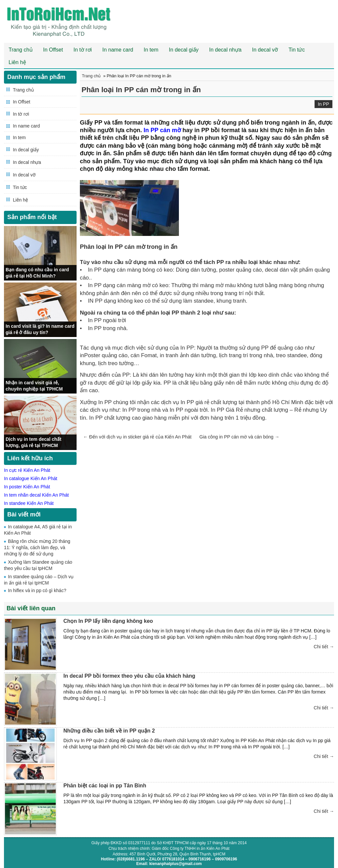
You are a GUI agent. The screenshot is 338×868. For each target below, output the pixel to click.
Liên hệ (17, 62)
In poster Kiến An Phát (27, 487)
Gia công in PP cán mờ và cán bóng (239, 437)
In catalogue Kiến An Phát (31, 478)
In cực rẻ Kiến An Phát (27, 470)
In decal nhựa (225, 50)
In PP (323, 104)
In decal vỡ (265, 50)
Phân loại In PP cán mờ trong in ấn (141, 90)
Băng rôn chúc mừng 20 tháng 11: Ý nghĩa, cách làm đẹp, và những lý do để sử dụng (37, 547)
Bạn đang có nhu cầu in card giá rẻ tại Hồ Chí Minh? (37, 273)
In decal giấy (184, 50)
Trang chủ (21, 50)
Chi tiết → (324, 647)
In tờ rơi (83, 50)
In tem (151, 50)
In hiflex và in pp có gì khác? (37, 590)
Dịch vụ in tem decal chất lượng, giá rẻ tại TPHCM (34, 442)
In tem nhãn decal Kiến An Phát (36, 495)
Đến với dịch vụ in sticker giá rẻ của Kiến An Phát (137, 437)
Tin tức (297, 50)
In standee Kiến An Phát (29, 503)
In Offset (53, 50)
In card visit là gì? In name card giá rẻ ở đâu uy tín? (40, 329)
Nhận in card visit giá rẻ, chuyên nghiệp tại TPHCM (34, 386)
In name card (118, 50)
